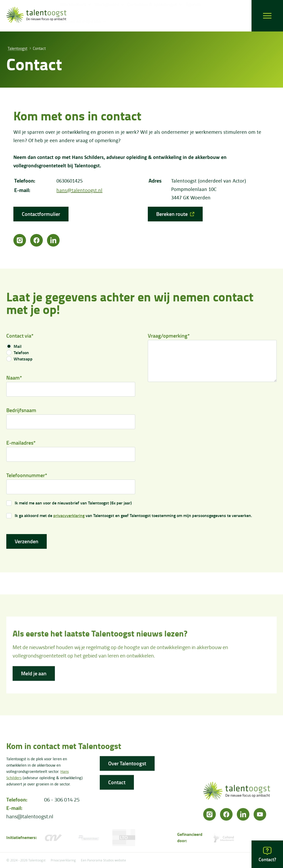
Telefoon (21, 354)
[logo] (36, 16)
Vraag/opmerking (169, 337)
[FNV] (89, 839)
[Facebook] (36, 240)
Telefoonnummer (27, 476)
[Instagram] (20, 240)
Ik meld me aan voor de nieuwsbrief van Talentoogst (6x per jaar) (73, 504)
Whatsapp (23, 360)
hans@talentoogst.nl (79, 190)
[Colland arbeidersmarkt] (224, 839)
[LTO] (124, 839)
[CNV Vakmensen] (53, 839)
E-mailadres (21, 444)
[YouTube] (260, 816)
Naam (14, 379)
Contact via (20, 337)
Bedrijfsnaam (21, 411)
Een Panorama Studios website (103, 860)
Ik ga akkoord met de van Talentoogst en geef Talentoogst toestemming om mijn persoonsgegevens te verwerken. (133, 517)
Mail (18, 348)
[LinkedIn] (53, 240)
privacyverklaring (69, 517)
